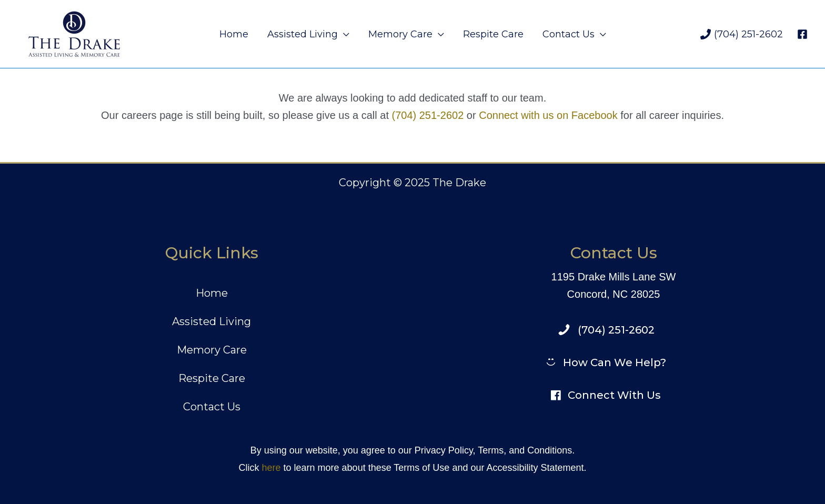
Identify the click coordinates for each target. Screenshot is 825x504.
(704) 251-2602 (428, 115)
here (271, 468)
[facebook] (804, 34)
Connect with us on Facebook (548, 115)
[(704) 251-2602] (742, 34)
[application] (344, 34)
